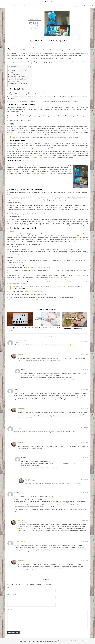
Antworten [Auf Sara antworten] (84, 389)
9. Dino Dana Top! (14, 81)
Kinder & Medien (55, 38)
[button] (84, 6)
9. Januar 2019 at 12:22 (22, 522)
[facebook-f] (50, 2)
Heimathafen (14, 6)
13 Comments (47, 44)
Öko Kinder (44, 6)
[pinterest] (45, 2)
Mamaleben (12, 305)
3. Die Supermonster (15, 74)
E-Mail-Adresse (12, 595)
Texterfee (66, 6)
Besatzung (55, 6)
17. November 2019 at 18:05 (20, 391)
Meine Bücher (76, 6)
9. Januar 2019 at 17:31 (26, 459)
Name (9, 587)
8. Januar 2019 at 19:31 (19, 429)
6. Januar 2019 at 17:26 (22, 562)
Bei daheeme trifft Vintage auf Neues (72, 328)
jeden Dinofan (82, 275)
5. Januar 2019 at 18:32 (19, 543)
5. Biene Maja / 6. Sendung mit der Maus (20, 78)
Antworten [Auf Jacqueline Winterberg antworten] (84, 341)
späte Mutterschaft (29, 6)
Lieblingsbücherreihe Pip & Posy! (58, 287)
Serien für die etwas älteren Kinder (18, 80)
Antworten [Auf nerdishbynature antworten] (84, 542)
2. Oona (11, 73)
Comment (10, 609)
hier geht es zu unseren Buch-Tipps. (34, 291)
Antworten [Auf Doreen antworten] (84, 458)
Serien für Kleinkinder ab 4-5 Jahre (18, 83)
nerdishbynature (20, 541)
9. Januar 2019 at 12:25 (22, 444)
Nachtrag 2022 (14, 85)
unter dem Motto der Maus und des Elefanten (38, 214)
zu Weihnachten (38, 157)
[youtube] (48, 2)
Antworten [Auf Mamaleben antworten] (84, 354)
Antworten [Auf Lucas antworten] (84, 370)
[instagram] (43, 2)
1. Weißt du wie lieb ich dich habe (18, 71)
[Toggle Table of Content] (28, 67)
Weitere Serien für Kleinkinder (17, 76)
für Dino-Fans (46, 234)
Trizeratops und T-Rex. (79, 239)
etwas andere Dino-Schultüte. (64, 277)
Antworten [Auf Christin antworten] (84, 427)
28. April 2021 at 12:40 (22, 356)
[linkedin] (52, 2)
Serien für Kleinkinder (15, 69)
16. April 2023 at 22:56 (26, 371)
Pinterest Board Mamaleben (32, 300)
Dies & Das (45, 38)
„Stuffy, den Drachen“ (42, 173)
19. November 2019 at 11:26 (23, 410)
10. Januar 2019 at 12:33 (30, 481)
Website (9, 602)
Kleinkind (38, 38)
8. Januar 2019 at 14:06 (19, 494)
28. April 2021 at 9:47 (19, 343)
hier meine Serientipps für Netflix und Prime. (39, 267)
